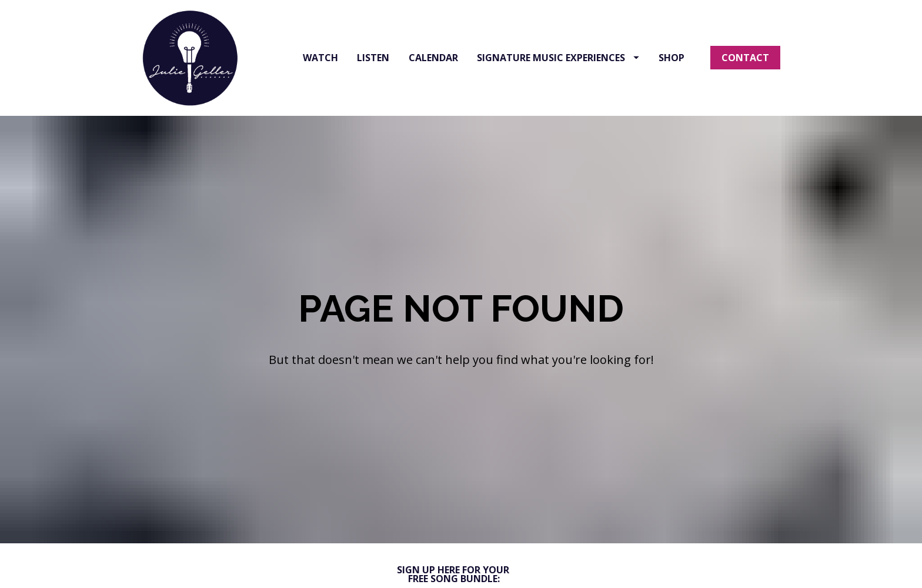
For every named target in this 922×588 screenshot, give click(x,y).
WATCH (320, 58)
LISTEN (373, 58)
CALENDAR (433, 58)
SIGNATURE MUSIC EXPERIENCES (558, 58)
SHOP (672, 58)
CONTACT (745, 58)
